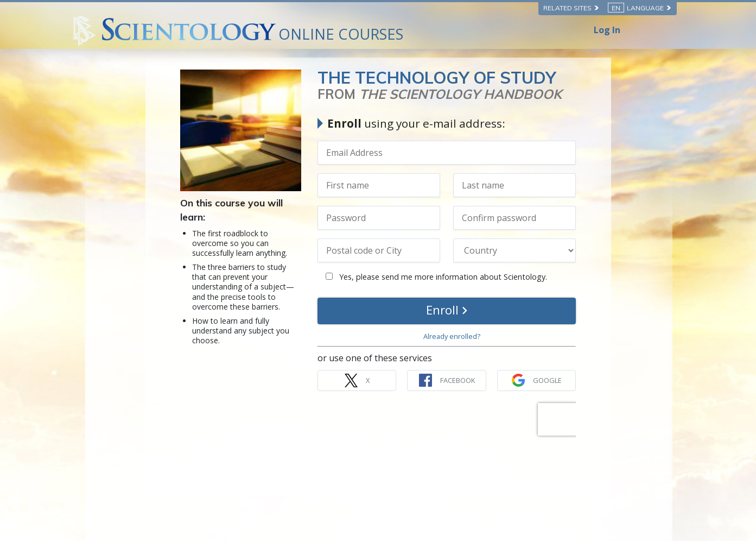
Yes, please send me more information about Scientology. (436, 277)
